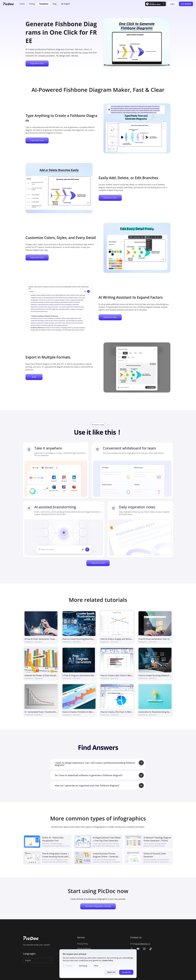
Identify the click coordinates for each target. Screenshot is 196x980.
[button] (66, 4)
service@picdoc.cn (143, 944)
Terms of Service (84, 948)
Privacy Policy (83, 944)
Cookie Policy (107, 960)
